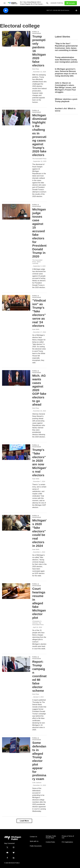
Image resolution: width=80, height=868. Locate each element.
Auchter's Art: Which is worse (65, 110)
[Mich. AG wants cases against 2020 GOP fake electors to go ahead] (16, 378)
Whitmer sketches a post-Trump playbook (66, 100)
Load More (24, 821)
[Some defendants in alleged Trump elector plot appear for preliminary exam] (16, 745)
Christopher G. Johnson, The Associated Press (38, 623)
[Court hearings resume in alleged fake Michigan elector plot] (16, 591)
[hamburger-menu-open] (5, 3)
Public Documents (36, 846)
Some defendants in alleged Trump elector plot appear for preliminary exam (39, 761)
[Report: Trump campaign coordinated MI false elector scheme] (16, 664)
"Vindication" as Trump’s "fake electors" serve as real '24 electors (39, 313)
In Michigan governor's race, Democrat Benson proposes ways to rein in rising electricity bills (66, 72)
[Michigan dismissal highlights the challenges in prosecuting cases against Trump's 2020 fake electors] (16, 118)
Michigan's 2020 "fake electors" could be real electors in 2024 (39, 533)
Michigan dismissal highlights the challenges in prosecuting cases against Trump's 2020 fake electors (39, 135)
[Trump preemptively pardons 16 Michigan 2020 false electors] (16, 39)
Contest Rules (50, 842)
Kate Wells (36, 329)
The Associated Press (39, 159)
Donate (72, 3)
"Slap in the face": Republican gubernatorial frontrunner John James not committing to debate (66, 47)
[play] (6, 10)
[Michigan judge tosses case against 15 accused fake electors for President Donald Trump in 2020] (16, 212)
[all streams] (77, 10)
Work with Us (34, 841)
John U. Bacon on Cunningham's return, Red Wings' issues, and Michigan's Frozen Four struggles (65, 88)
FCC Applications (67, 842)
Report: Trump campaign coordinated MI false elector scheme (39, 676)
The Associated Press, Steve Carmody (37, 262)
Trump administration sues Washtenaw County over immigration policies (66, 60)
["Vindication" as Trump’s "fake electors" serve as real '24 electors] (16, 303)
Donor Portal (57, 3)
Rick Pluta (36, 69)
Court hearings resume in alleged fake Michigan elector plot (39, 603)
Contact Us (33, 837)
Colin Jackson (37, 783)
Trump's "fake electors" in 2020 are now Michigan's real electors (39, 462)
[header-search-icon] (47, 3)
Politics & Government (37, 33)
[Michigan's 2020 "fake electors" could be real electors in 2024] (16, 523)
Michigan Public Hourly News (51, 837)
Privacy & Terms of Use (68, 837)
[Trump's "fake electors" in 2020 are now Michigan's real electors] (16, 452)
